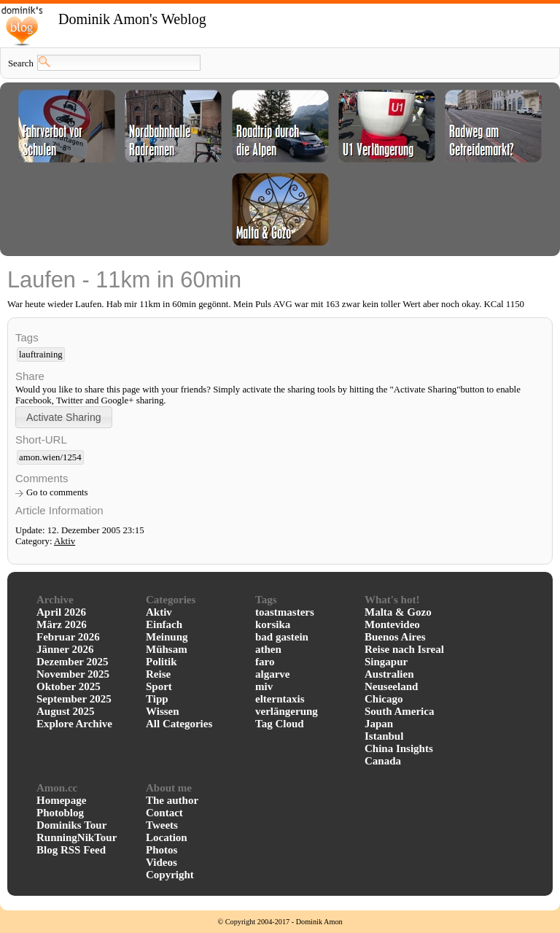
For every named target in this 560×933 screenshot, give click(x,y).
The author (172, 800)
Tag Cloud (280, 724)
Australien (389, 674)
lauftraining (41, 355)
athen (268, 649)
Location (167, 837)
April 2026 (61, 612)
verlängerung (287, 711)
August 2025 (66, 711)
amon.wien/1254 (50, 457)
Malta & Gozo (398, 612)
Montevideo (392, 624)
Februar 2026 (68, 637)
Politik (162, 662)
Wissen (163, 711)
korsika (273, 624)
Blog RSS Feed (71, 850)
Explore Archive (74, 724)
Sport (159, 686)
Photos (162, 850)
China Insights (399, 748)
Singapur (386, 662)
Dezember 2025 (72, 662)
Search (21, 63)
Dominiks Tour (71, 825)
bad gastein (282, 637)
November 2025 (73, 674)
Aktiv (65, 541)
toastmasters (285, 612)
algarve (272, 674)
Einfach (164, 624)
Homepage (61, 800)
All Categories (179, 724)
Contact (164, 813)
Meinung (167, 637)
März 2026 (62, 624)
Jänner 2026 (65, 649)
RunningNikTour (77, 837)
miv (264, 686)
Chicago (384, 699)
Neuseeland (391, 686)
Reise (158, 674)
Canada (383, 761)
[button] (64, 417)
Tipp (157, 699)
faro (265, 662)
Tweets (162, 825)
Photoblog (60, 813)
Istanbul (384, 736)
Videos (162, 862)
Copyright (170, 875)
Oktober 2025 (69, 686)
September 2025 (74, 699)
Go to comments (57, 492)
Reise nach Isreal (404, 649)
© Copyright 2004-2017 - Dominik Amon (280, 922)
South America (399, 711)
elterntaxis (280, 699)
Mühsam (167, 649)
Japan (379, 724)
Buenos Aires (395, 637)
